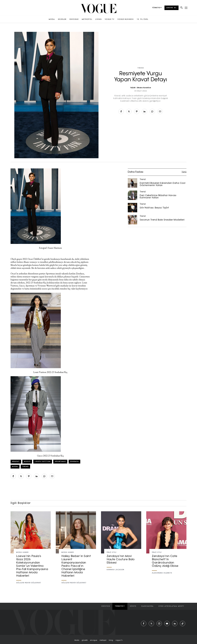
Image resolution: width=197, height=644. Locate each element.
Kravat (16, 462)
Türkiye (120, 606)
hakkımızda (147, 606)
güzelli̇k (85, 640)
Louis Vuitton (43, 462)
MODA (52, 19)
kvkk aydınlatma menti (171, 606)
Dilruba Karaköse (144, 88)
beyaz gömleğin (25, 265)
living (111, 640)
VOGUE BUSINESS (126, 19)
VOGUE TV (110, 19)
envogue (94, 640)
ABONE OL (171, 8)
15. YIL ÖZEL (143, 19)
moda (77, 640)
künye (133, 606)
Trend (141, 68)
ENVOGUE (74, 19)
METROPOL (87, 19)
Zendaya (74, 462)
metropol (103, 640)
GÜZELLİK (62, 19)
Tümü (184, 172)
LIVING (98, 19)
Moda (15, 467)
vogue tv (119, 640)
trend (25, 467)
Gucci (27, 462)
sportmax (60, 462)
